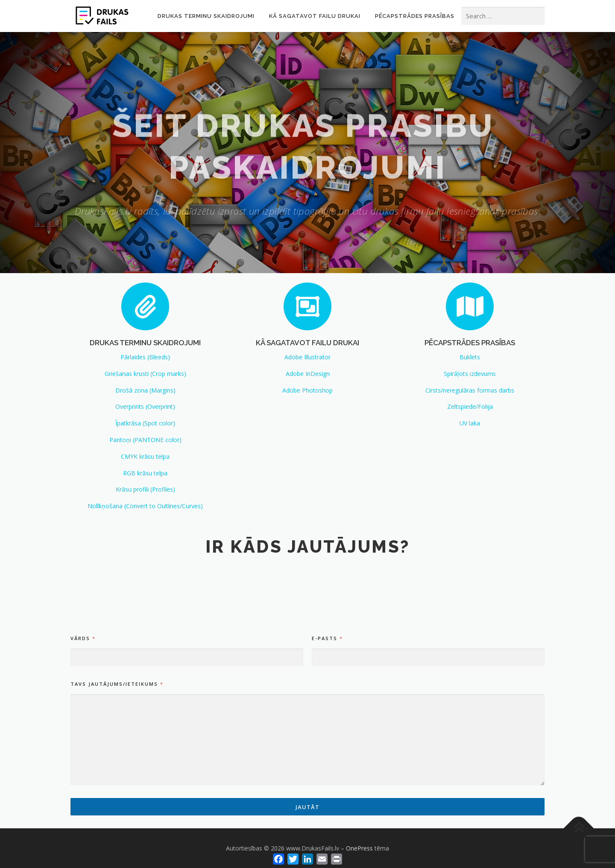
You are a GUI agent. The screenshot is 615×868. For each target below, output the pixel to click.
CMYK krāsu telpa (145, 456)
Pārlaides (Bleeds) (145, 357)
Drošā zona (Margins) (145, 390)
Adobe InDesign (308, 374)
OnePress (359, 848)
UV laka (470, 423)
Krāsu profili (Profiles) (145, 489)
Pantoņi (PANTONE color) (145, 440)
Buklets (470, 357)
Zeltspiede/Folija (470, 406)
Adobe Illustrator (307, 357)
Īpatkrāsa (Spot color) (145, 423)
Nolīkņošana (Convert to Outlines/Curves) (145, 506)
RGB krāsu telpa (145, 473)
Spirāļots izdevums (470, 374)
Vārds (83, 720)
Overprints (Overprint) (145, 406)
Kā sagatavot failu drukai (315, 16)
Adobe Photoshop (307, 390)
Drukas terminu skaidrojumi (206, 16)
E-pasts (327, 720)
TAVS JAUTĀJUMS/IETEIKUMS (117, 765)
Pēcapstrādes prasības (415, 16)
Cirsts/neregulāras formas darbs (470, 390)
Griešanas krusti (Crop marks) (145, 374)
